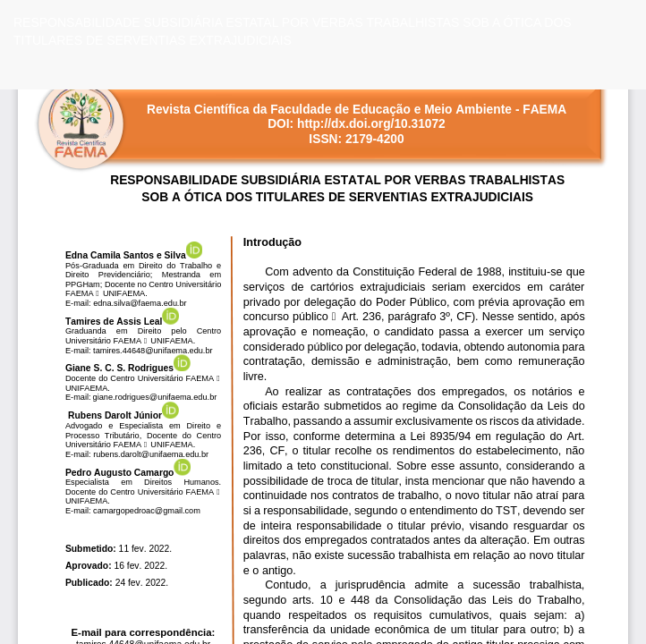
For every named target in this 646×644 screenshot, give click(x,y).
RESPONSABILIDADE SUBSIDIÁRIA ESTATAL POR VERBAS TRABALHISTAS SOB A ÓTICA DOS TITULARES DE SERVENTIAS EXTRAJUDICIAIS (293, 31)
